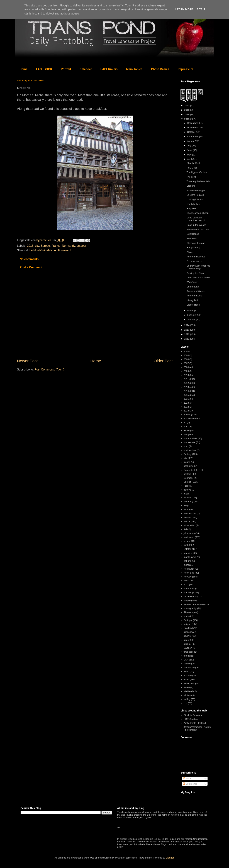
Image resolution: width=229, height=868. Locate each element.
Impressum (185, 69)
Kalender (86, 69)
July (190, 146)
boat (186, 446)
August (191, 141)
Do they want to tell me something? (198, 267)
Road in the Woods (196, 225)
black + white (190, 438)
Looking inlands (194, 199)
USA (186, 660)
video (186, 671)
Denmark (188, 478)
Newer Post (27, 361)
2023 (187, 105)
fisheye (187, 490)
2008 (186, 367)
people (187, 600)
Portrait (66, 69)
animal (187, 415)
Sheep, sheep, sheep (197, 213)
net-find (187, 561)
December (193, 123)
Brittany (187, 454)
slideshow (189, 632)
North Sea (189, 573)
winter (187, 695)
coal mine (189, 466)
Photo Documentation (195, 604)
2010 (186, 375)
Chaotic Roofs (194, 163)
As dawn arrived (195, 261)
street (187, 640)
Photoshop (189, 612)
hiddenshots (190, 514)
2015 (30, 246)
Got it (201, 9)
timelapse (189, 652)
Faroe (187, 486)
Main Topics (134, 69)
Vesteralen (189, 668)
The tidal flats (193, 204)
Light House (193, 234)
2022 (186, 407)
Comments (190, 784)
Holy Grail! (192, 168)
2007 (186, 363)
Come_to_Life (191, 470)
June (190, 150)
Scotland (188, 628)
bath (186, 427)
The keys (191, 177)
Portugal (188, 620)
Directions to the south (198, 278)
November (193, 127)
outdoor (81, 246)
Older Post (163, 361)
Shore (190, 252)
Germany (188, 502)
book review (190, 450)
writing (187, 699)
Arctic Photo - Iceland (195, 723)
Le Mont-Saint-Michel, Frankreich (50, 250)
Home (23, 69)
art (185, 422)
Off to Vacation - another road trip (196, 219)
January (192, 320)
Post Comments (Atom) (49, 370)
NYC (186, 585)
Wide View (192, 282)
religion (187, 624)
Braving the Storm (196, 273)
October (192, 132)
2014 (187, 325)
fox (185, 494)
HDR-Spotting (191, 719)
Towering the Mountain (198, 181)
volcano (188, 675)
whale (187, 687)
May (190, 155)
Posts (187, 778)
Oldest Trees (193, 305)
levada (187, 541)
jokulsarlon (189, 533)
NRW (186, 581)
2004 (186, 355)
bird (186, 434)
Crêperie (191, 186)
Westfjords (189, 683)
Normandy (68, 246)
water (186, 680)
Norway (187, 577)
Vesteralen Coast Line (198, 229)
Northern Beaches (196, 257)
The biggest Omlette (197, 172)
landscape (189, 537)
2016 (187, 114)
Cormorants (193, 287)
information (189, 525)
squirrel (187, 636)
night (186, 565)
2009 (186, 371)
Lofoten (187, 549)
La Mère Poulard (195, 195)
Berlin (187, 431)
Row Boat (191, 239)
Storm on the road (196, 243)
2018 (187, 110)
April (190, 159)
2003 (186, 351)
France (56, 246)
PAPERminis (109, 69)
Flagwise (191, 209)
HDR (186, 509)
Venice (187, 664)
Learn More (184, 9)
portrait (187, 616)
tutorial (187, 656)
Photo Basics (160, 69)
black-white (189, 442)
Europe (45, 246)
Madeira (188, 553)
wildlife (187, 691)
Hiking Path (192, 300)
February (192, 315)
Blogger (170, 858)
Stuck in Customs (193, 715)
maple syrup (190, 557)
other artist (189, 588)
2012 (187, 334)
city (37, 246)
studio (187, 644)
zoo (185, 703)
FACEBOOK (44, 69)
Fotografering (193, 248)
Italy (186, 529)
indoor (187, 521)
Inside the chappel (196, 190)
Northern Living (194, 296)
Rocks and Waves (196, 291)
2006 (186, 359)
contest (187, 474)
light (186, 545)
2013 (187, 330)
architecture (190, 419)
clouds (187, 462)
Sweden (188, 648)
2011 (187, 339)
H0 (185, 505)
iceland (187, 517)
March (191, 310)
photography (190, 608)
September (193, 137)
